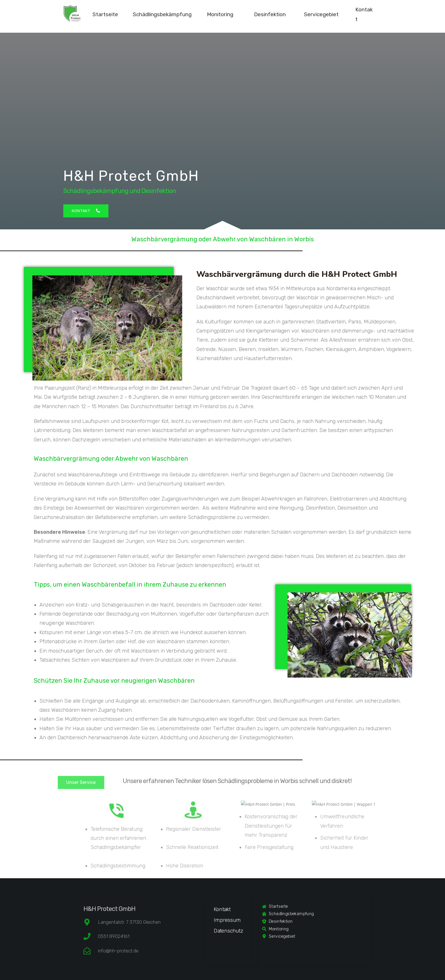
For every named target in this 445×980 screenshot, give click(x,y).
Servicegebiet (321, 14)
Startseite (105, 14)
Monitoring (220, 14)
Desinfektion (270, 14)
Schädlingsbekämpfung (162, 14)
